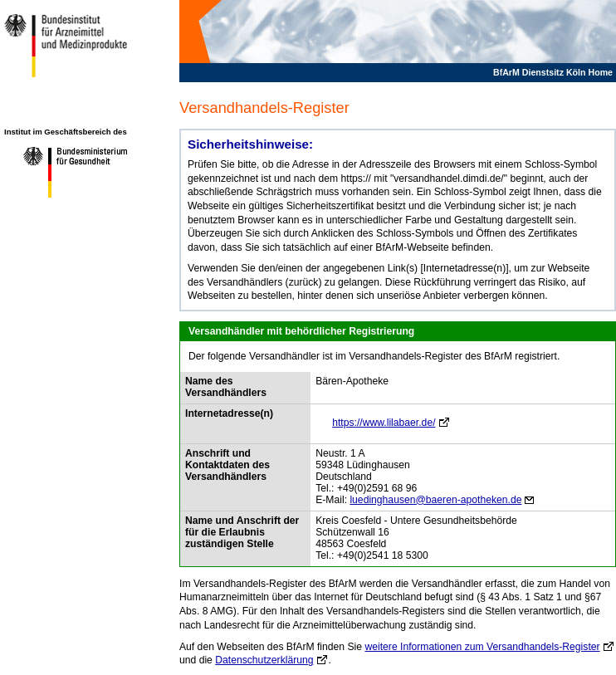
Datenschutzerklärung (264, 660)
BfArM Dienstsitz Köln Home (553, 72)
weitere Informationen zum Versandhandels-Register (482, 647)
